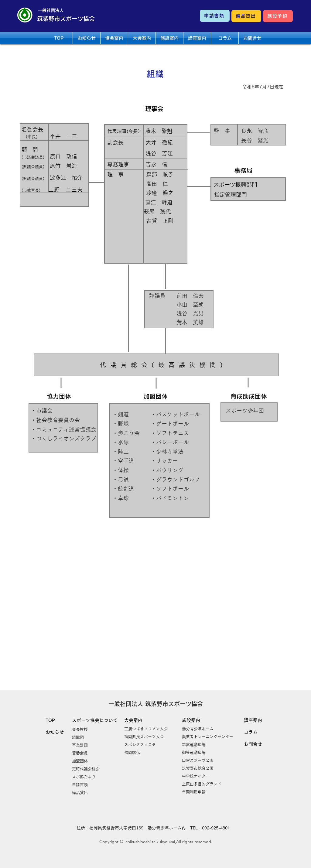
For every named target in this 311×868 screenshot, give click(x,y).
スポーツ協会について (95, 720)
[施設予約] (278, 16)
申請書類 (80, 785)
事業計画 (80, 745)
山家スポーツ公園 (198, 760)
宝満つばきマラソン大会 (146, 729)
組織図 (78, 737)
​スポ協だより (84, 777)
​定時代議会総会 (86, 769)
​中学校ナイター (196, 776)
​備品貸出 (80, 793)
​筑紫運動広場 (194, 745)
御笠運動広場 (194, 752)
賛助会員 (80, 753)
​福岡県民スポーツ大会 (144, 737)
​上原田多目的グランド (202, 784)
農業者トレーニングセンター (208, 737)
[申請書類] (215, 16)
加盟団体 (80, 761)
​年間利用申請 (194, 792)
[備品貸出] (246, 16)
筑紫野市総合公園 (198, 768)
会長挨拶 (80, 729)
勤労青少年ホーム (198, 729)
